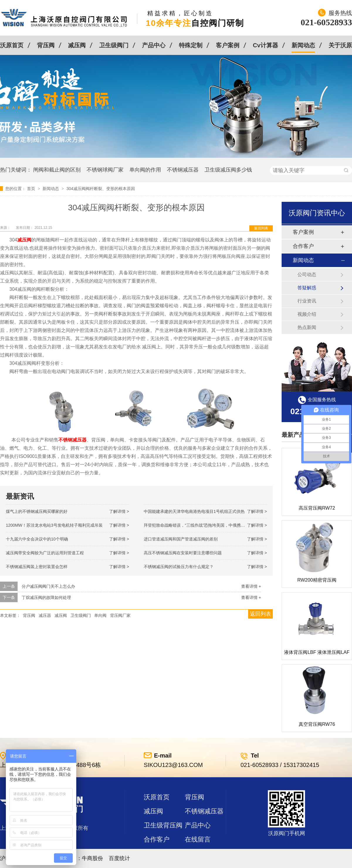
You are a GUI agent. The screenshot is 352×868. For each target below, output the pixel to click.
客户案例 (228, 45)
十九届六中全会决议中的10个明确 (37, 539)
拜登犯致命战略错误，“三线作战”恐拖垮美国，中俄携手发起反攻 (203, 525)
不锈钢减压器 (183, 170)
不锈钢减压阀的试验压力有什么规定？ (179, 567)
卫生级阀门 (114, 45)
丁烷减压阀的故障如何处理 (46, 597)
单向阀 (100, 615)
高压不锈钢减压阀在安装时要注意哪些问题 (183, 553)
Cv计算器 (265, 45)
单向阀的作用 (145, 170)
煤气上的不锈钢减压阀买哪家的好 (37, 511)
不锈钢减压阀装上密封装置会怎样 (37, 567)
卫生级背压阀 (163, 825)
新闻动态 (303, 45)
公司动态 (307, 274)
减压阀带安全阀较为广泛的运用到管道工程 (45, 553)
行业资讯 (307, 301)
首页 (32, 189)
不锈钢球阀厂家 (105, 170)
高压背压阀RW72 (317, 508)
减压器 (45, 615)
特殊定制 (191, 45)
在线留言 (198, 839)
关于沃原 (340, 45)
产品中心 (154, 45)
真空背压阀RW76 (317, 724)
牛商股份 (92, 858)
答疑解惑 (307, 288)
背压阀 (46, 45)
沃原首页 (12, 45)
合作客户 (303, 246)
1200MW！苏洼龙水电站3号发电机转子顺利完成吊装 (54, 525)
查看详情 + (251, 586)
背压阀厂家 (120, 615)
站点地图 (157, 853)
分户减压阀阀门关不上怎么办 (48, 586)
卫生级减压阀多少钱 (228, 170)
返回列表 (261, 228)
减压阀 (77, 45)
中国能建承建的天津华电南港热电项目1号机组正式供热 (194, 511)
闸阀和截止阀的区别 (57, 170)
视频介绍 (307, 314)
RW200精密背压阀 (317, 580)
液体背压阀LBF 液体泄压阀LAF (317, 652)
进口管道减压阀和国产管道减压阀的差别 (181, 539)
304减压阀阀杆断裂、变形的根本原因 (100, 189)
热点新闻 (307, 327)
